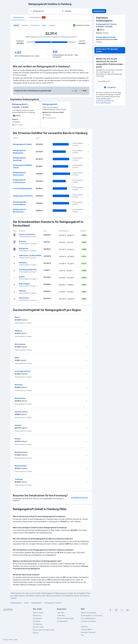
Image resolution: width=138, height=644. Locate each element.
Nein (83, 91)
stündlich (52, 25)
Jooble (15, 640)
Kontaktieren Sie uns (79, 498)
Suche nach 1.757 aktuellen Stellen (107, 50)
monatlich (25, 25)
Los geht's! (110, 87)
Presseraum (37, 621)
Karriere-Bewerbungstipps (65, 618)
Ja (74, 91)
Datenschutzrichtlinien (104, 101)
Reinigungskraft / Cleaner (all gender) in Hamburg (22, 104)
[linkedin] (128, 610)
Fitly (82, 635)
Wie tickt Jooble (38, 627)
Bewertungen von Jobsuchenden (44, 630)
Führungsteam (38, 624)
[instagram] (116, 610)
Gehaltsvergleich (87, 629)
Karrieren (36, 633)
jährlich (16, 25)
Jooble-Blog (61, 616)
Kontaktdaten (37, 618)
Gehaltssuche (99, 11)
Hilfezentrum (37, 616)
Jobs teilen (61, 613)
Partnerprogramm (62, 621)
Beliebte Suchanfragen (89, 613)
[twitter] (122, 610)
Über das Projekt (38, 613)
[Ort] (76, 11)
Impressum (84, 627)
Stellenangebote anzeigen (81, 144)
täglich (44, 25)
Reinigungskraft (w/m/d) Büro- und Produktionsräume (51, 104)
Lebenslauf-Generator (88, 632)
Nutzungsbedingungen (103, 103)
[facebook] (110, 610)
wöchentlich (35, 25)
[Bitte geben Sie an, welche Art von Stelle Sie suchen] (44, 11)
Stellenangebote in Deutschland (92, 616)
